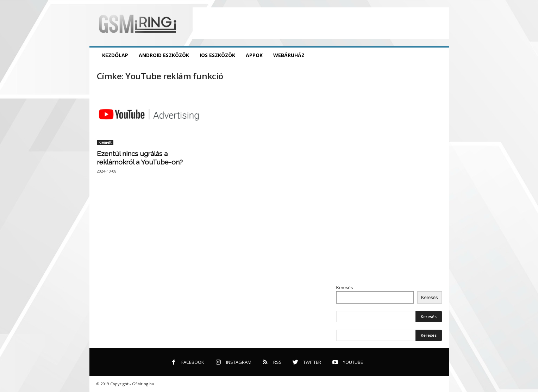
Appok (254, 55)
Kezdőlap (115, 55)
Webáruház (289, 55)
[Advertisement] (321, 23)
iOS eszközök (217, 55)
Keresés (345, 288)
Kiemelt (105, 142)
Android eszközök (164, 55)
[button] (438, 55)
